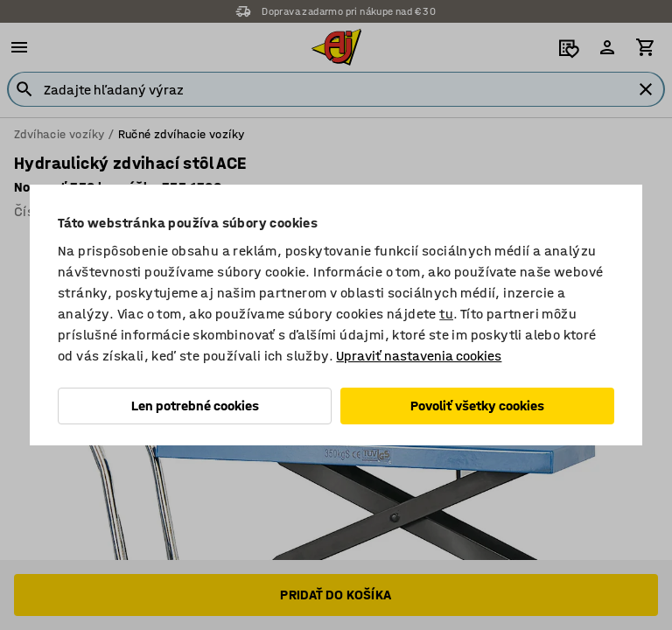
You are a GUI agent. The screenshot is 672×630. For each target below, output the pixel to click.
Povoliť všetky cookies (477, 406)
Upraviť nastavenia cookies (419, 356)
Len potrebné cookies (195, 406)
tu (446, 314)
